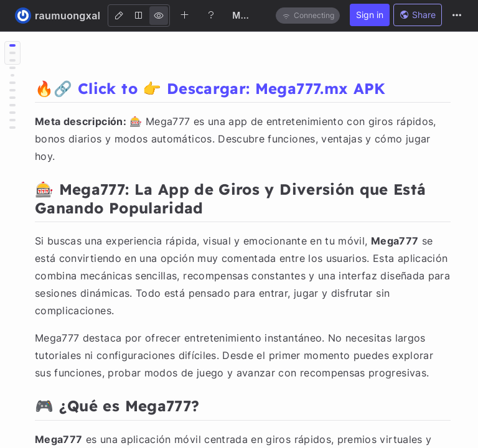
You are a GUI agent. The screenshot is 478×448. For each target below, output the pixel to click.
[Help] (211, 15)
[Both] (139, 16)
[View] (159, 16)
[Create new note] (185, 15)
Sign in (370, 15)
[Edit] (119, 16)
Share (418, 15)
